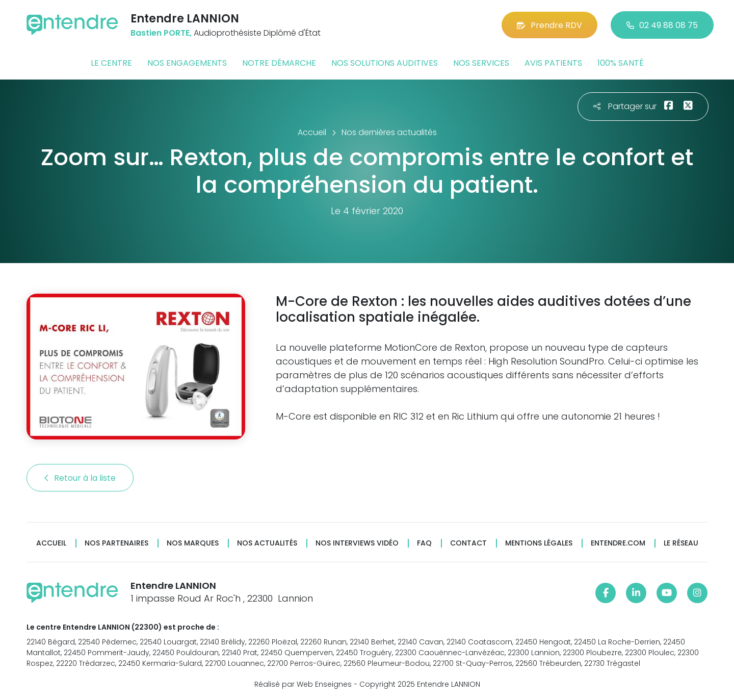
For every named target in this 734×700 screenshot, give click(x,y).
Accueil (51, 543)
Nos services (481, 63)
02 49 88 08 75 (662, 25)
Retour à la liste (80, 478)
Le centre (111, 63)
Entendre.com (618, 543)
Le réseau (681, 543)
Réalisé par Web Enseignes (303, 684)
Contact (468, 543)
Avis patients (553, 63)
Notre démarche (279, 63)
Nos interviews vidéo (357, 543)
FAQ (424, 543)
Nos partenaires (116, 543)
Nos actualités (267, 543)
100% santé (621, 63)
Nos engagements (187, 63)
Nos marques (193, 543)
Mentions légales (539, 543)
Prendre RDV (549, 25)
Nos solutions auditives (385, 63)
